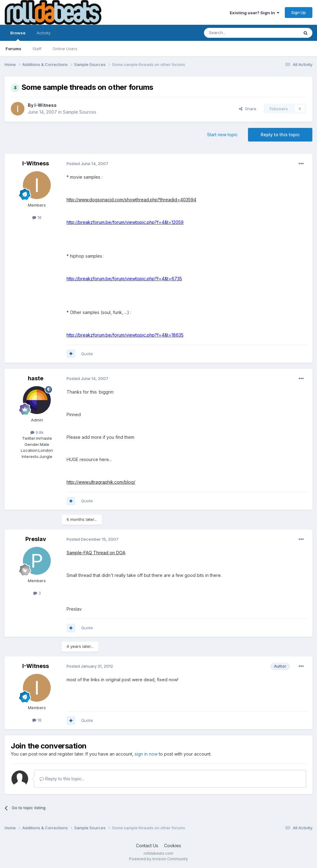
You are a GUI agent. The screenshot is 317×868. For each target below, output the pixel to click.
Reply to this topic (280, 135)
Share (248, 109)
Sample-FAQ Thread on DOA (96, 553)
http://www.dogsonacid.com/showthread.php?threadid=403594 (131, 200)
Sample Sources (80, 112)
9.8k (37, 432)
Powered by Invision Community (158, 859)
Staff (37, 49)
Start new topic (222, 135)
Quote (87, 354)
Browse (18, 36)
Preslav (36, 539)
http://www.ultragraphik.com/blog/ (101, 482)
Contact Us (147, 846)
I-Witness (46, 105)
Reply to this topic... (62, 779)
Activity (43, 33)
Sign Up (299, 12)
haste (36, 378)
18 (37, 217)
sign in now (146, 754)
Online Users (65, 49)
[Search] (236, 33)
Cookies (173, 846)
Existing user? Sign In (254, 13)
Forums (13, 49)
